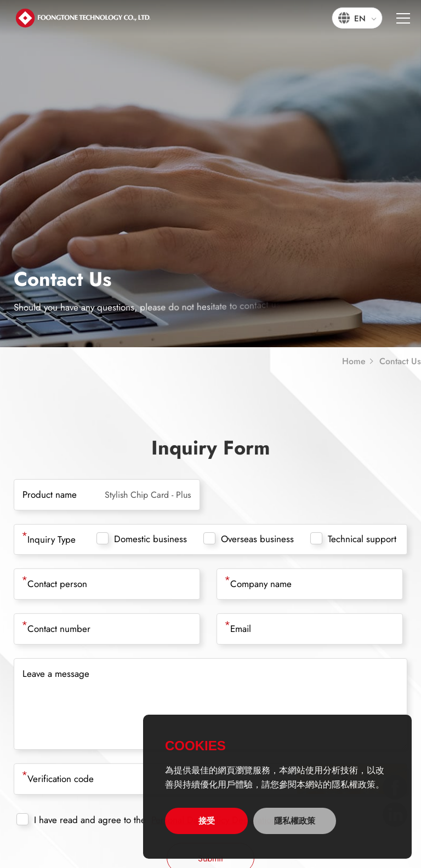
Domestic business (142, 539)
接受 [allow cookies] (207, 821)
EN (360, 19)
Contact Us (400, 361)
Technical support (353, 539)
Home (354, 361)
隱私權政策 (295, 821)
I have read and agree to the (81, 820)
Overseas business (249, 539)
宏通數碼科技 (82, 18)
